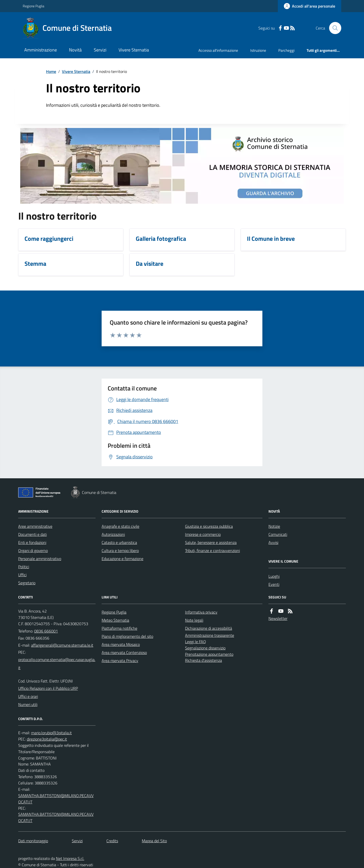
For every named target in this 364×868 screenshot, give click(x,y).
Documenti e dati (32, 534)
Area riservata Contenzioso (124, 652)
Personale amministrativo (40, 559)
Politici (24, 567)
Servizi (100, 50)
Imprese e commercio (203, 534)
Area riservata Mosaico (121, 644)
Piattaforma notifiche (119, 628)
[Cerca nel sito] (333, 28)
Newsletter (278, 618)
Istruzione (258, 50)
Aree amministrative (35, 526)
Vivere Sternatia (134, 50)
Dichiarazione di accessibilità (209, 628)
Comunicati (278, 534)
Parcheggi (286, 50)
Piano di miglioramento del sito (127, 636)
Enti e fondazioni (32, 542)
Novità (75, 50)
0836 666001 (46, 631)
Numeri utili (28, 704)
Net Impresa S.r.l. (70, 858)
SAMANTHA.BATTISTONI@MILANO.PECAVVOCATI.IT (56, 799)
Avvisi (273, 542)
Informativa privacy (201, 612)
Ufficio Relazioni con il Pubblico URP (48, 688)
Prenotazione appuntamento (209, 654)
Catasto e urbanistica (119, 542)
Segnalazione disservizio (205, 648)
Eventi (274, 584)
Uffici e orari (28, 696)
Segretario (27, 583)
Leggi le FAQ (196, 642)
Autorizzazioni (113, 534)
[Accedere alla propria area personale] (310, 6)
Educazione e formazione (122, 559)
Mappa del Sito (154, 841)
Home (51, 71)
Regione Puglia (33, 6)
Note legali (194, 620)
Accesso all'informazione (218, 50)
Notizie (274, 526)
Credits (112, 841)
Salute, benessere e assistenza (211, 542)
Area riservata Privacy (120, 661)
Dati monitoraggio (33, 841)
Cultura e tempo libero (120, 550)
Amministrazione (41, 50)
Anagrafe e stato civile (120, 526)
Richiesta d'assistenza (203, 660)
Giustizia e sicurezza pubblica (209, 526)
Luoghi (274, 576)
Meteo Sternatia (115, 620)
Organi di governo (33, 550)
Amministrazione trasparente (210, 635)
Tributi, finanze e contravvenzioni (212, 550)
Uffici (22, 575)
